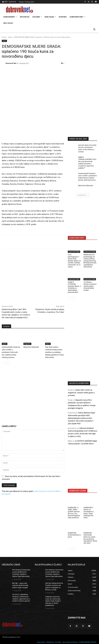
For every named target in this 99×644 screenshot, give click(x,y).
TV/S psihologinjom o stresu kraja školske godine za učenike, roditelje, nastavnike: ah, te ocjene (74, 261)
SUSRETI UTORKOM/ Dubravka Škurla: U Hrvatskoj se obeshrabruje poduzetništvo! (74, 287)
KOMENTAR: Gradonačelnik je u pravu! (74, 535)
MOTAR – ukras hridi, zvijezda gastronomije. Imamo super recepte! (20, 586)
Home (4, 37)
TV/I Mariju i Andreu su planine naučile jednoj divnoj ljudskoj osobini (90, 286)
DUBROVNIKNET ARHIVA (88, 642)
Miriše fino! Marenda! (31, 326)
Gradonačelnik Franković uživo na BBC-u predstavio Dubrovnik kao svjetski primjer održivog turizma (11, 331)
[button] (94, 29)
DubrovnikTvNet (74, 252)
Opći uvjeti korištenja (70, 642)
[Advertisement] (83, 116)
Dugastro (27, 323)
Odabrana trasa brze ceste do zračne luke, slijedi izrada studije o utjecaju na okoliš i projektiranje (53, 601)
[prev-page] (3, 342)
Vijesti (10, 37)
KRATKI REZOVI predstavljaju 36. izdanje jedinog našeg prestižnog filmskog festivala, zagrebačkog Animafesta (90, 261)
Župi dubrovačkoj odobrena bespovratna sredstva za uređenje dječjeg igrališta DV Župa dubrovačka (54, 331)
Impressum (41, 642)
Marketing (50, 642)
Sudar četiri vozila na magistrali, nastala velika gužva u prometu (81, 393)
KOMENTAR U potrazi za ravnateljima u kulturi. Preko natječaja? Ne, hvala (89, 513)
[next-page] (8, 342)
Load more (83, 195)
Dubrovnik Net (11, 63)
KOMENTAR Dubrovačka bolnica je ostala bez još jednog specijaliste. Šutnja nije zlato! (90, 538)
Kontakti (58, 642)
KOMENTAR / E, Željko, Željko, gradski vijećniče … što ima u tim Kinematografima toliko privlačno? (75, 513)
